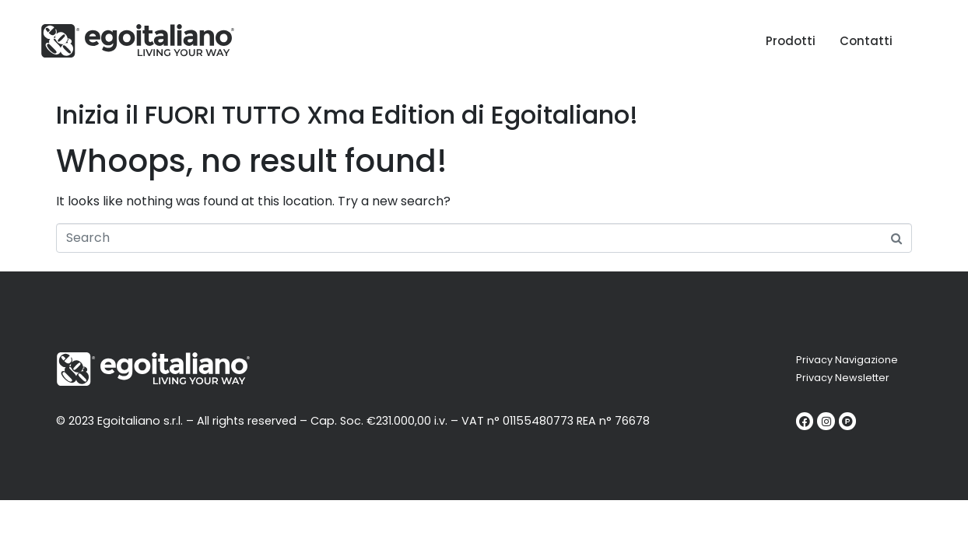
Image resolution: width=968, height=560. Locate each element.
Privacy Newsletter (843, 378)
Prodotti (791, 41)
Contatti (866, 41)
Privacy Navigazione (847, 360)
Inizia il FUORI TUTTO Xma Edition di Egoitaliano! (347, 115)
